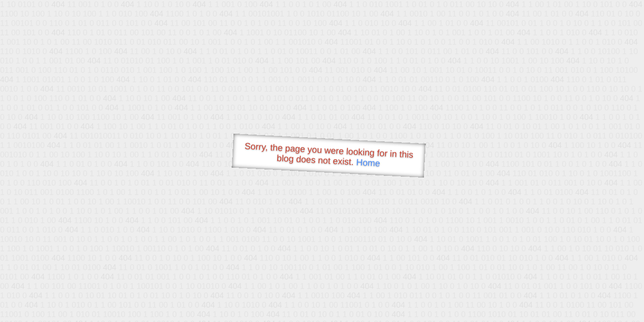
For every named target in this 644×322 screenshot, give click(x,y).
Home (368, 163)
